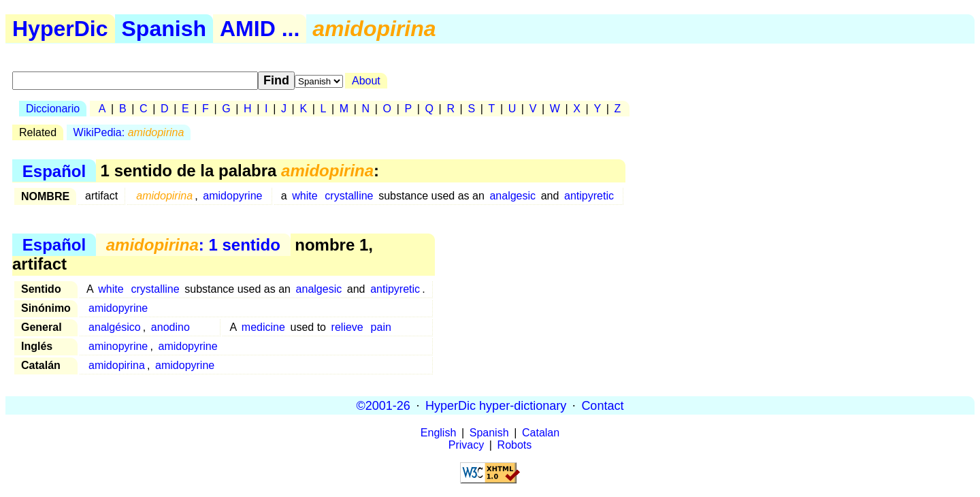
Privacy (466, 445)
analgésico (115, 327)
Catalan (541, 433)
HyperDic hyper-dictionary (496, 405)
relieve (347, 327)
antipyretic (589, 196)
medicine (263, 327)
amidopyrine (232, 196)
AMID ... (260, 29)
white (305, 196)
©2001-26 (383, 405)
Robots (515, 445)
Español (54, 171)
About (366, 81)
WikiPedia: (129, 132)
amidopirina (117, 365)
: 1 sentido (193, 245)
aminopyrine (118, 346)
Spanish (164, 29)
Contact (602, 405)
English (438, 433)
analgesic (512, 196)
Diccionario (53, 109)
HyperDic (60, 29)
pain (381, 327)
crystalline (349, 196)
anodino (170, 327)
